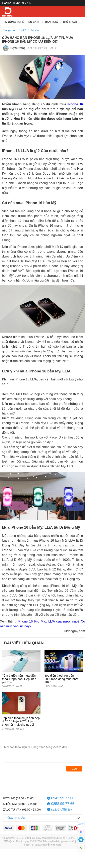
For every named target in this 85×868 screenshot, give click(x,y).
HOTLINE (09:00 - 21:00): (19, 798)
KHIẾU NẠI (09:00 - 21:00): (20, 804)
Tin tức (23, 30)
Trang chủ (9, 30)
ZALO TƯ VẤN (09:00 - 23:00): (22, 810)
